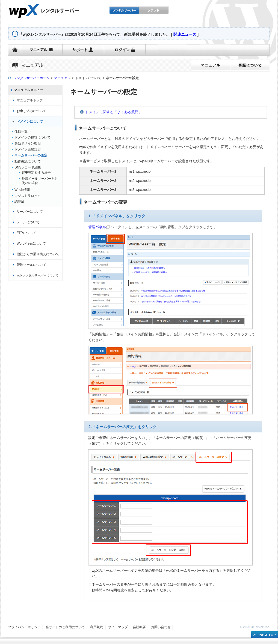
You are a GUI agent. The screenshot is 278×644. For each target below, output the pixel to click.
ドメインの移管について (32, 137)
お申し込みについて (31, 111)
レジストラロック (28, 196)
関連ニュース (185, 34)
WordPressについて (31, 243)
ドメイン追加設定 (28, 149)
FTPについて (26, 233)
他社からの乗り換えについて (38, 254)
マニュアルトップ (30, 100)
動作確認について (28, 161)
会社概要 (139, 627)
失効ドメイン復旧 (28, 143)
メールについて (28, 222)
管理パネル (97, 227)
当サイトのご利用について (65, 627)
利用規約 (97, 627)
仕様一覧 (21, 131)
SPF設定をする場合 (36, 173)
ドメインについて (30, 122)
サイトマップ (118, 627)
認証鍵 (19, 202)
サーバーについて (30, 212)
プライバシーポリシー (24, 627)
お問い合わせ (161, 627)
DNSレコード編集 (28, 167)
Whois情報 (22, 190)
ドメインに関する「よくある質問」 (114, 112)
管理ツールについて (31, 265)
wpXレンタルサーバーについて (38, 275)
